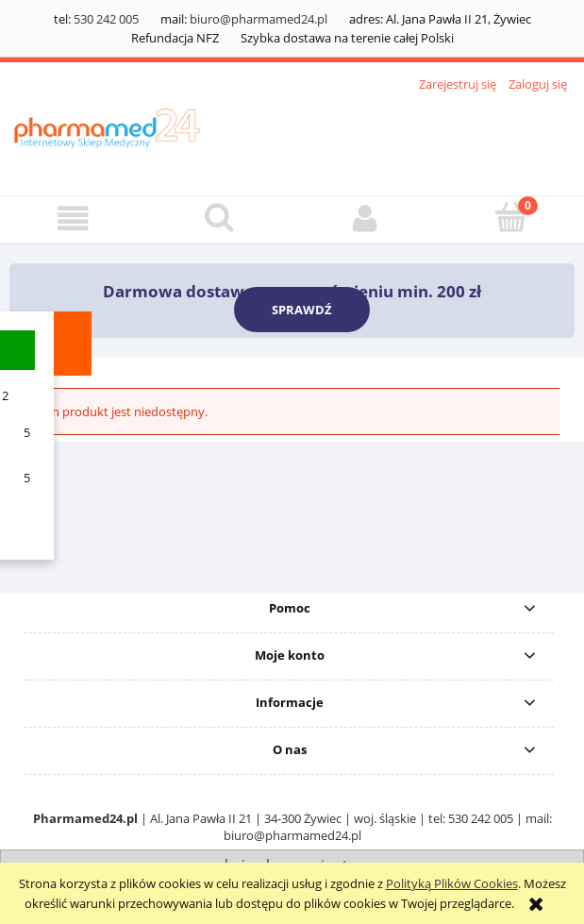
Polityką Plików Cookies (452, 883)
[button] (73, 218)
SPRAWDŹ (302, 310)
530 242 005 (106, 19)
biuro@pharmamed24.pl (259, 19)
